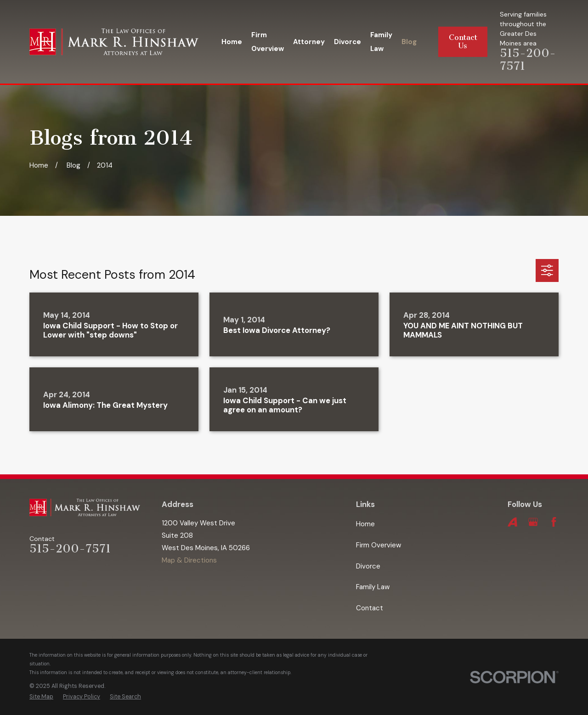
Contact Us (463, 42)
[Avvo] (512, 522)
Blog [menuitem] (409, 42)
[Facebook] (554, 522)
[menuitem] (41, 697)
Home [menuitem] (232, 42)
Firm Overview (379, 545)
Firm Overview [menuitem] (268, 42)
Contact (370, 608)
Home (365, 524)
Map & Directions (189, 560)
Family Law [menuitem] (381, 42)
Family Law (373, 587)
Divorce (368, 566)
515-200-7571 (70, 549)
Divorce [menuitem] (348, 42)
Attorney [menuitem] (309, 42)
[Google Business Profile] (533, 522)
